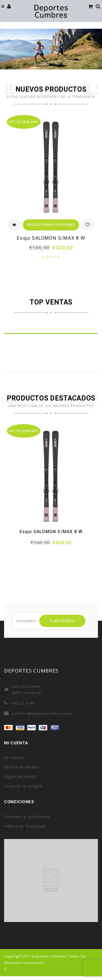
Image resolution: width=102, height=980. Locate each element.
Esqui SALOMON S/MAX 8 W (51, 238)
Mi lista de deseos (22, 767)
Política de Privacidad (25, 826)
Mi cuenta (14, 758)
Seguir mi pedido (20, 776)
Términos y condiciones (27, 817)
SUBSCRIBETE (62, 621)
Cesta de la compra (23, 786)
